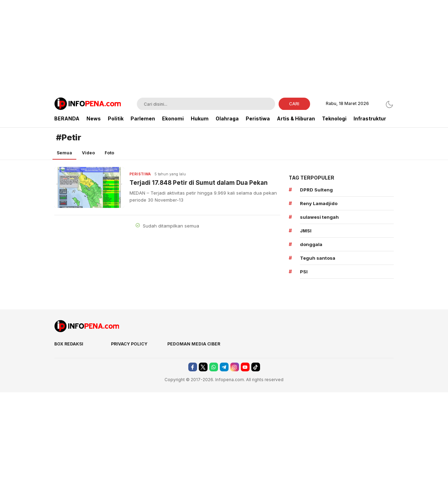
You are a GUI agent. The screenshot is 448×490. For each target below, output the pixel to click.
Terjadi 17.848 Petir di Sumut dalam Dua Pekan (199, 183)
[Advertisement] (224, 49)
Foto (109, 153)
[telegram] (224, 367)
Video (88, 153)
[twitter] (203, 367)
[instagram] (235, 367)
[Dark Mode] (389, 104)
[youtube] (245, 367)
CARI (294, 104)
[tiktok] (256, 367)
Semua (64, 153)
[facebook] (193, 367)
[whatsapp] (214, 367)
